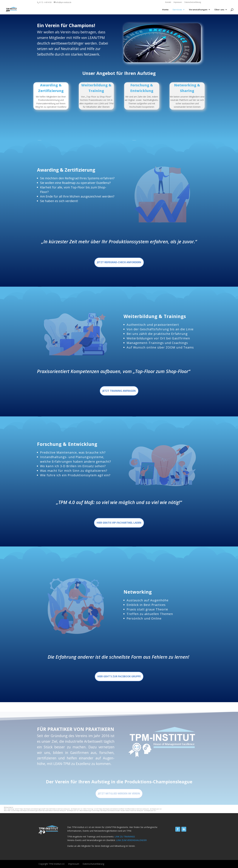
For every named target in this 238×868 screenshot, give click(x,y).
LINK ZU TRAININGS (125, 837)
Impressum (178, 2)
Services (177, 10)
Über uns (219, 10)
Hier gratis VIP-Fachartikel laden (119, 523)
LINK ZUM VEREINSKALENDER (131, 840)
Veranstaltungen (198, 10)
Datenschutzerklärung (193, 2)
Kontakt (168, 2)
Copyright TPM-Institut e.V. (52, 864)
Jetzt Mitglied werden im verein (119, 800)
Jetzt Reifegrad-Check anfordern (119, 262)
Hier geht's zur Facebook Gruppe (119, 676)
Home (165, 10)
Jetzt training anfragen (119, 391)
